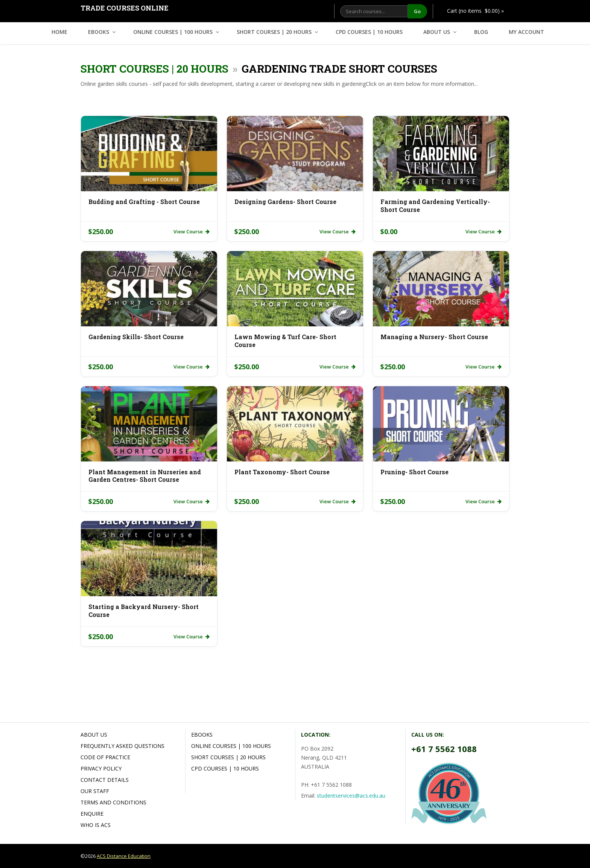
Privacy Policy (101, 768)
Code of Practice (105, 757)
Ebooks (99, 32)
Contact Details (105, 780)
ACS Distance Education (124, 856)
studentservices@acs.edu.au (351, 796)
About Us (437, 32)
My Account (526, 32)
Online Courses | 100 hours (173, 32)
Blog (481, 32)
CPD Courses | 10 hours (369, 32)
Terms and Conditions (113, 802)
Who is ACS (96, 825)
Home (59, 32)
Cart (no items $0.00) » (475, 11)
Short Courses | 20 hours (274, 32)
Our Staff (95, 791)
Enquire (92, 814)
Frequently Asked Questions (122, 746)
